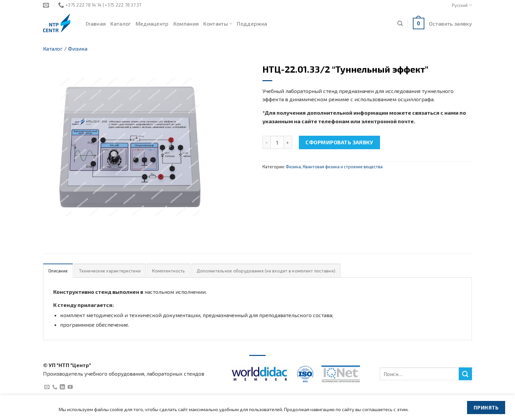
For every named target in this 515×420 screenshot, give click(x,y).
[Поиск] (400, 23)
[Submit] (465, 374)
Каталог (121, 23)
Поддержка (252, 23)
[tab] (58, 271)
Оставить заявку (450, 23)
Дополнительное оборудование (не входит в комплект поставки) (266, 271)
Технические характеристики (110, 271)
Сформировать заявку (339, 142)
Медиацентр (152, 23)
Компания (186, 23)
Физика (78, 48)
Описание (58, 271)
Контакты (218, 24)
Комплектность (168, 271)
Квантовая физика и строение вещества (343, 167)
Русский (462, 5)
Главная (96, 23)
